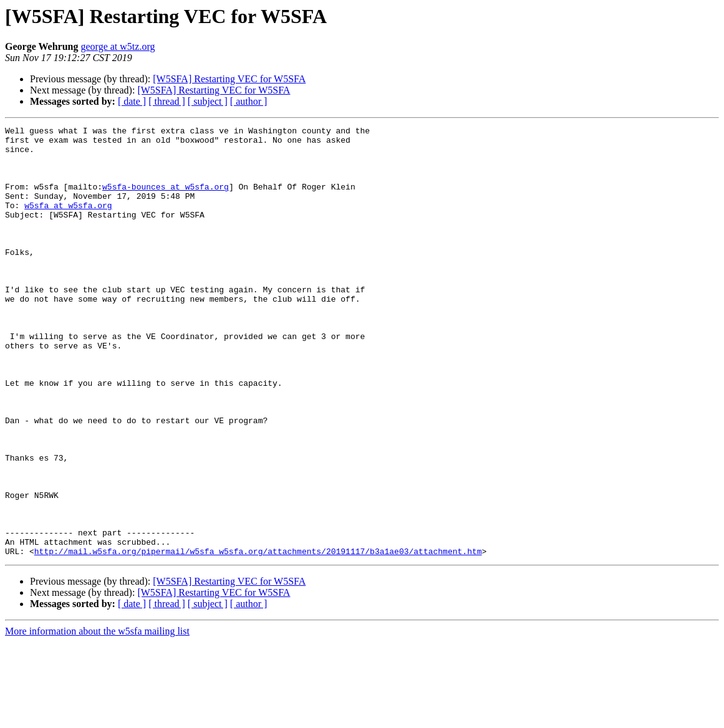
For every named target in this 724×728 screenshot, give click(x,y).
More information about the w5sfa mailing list (97, 717)
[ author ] (249, 101)
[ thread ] (167, 101)
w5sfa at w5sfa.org (68, 222)
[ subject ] (208, 101)
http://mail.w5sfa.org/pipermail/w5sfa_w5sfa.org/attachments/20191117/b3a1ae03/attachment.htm (258, 637)
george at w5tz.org (118, 46)
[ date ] (132, 101)
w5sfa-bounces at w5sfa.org (166, 199)
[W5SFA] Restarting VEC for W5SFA (229, 79)
